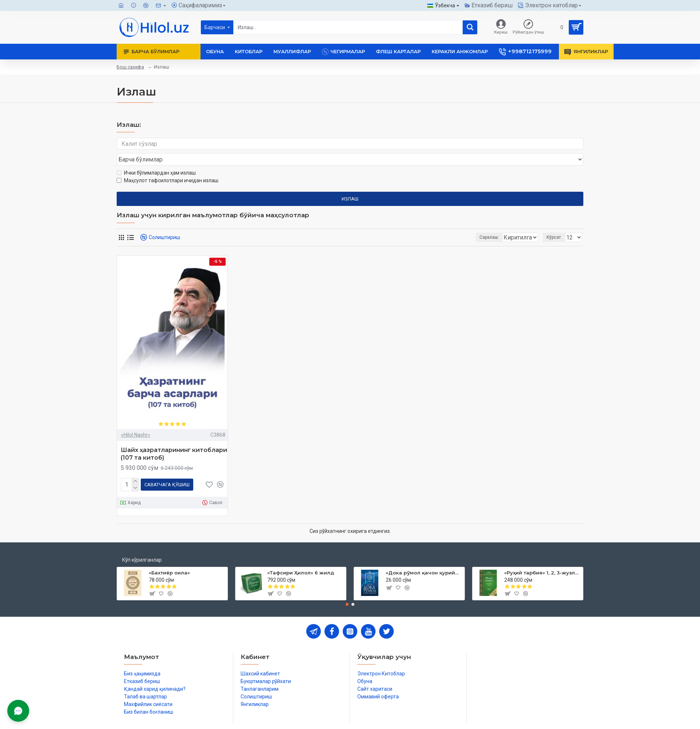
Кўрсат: (556, 223)
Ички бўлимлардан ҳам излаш (156, 159)
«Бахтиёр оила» (169, 557)
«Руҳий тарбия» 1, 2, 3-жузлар (542, 557)
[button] (347, 589)
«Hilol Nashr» (136, 421)
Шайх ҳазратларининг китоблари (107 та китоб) (174, 440)
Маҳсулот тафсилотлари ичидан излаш (168, 167)
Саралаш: (451, 223)
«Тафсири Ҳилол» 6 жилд (301, 557)
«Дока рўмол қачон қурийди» (424, 557)
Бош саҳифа (130, 67)
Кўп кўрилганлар (142, 545)
